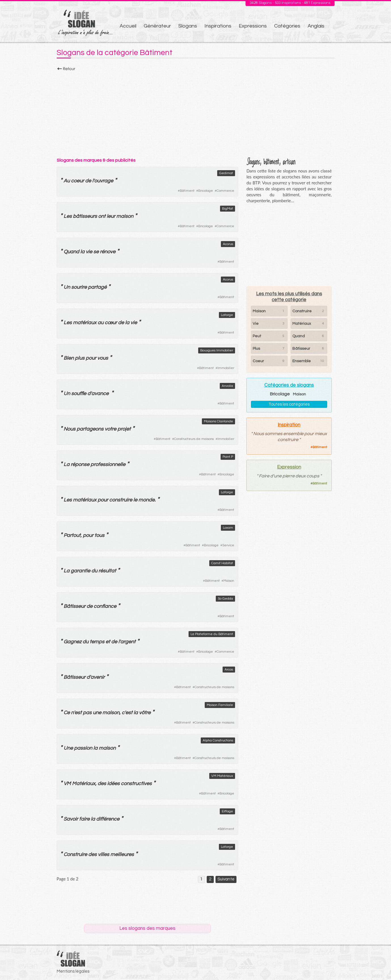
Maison (229, 581)
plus (80, 358)
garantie (80, 571)
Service (228, 545)
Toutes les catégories (289, 404)
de (88, 181)
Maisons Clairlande (218, 421)
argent (128, 642)
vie (89, 252)
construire (121, 500)
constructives (136, 784)
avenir (98, 677)
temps (97, 642)
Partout (72, 535)
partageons (90, 429)
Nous (69, 429)
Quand (71, 252)
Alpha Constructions (218, 740)
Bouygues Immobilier (217, 350)
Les (68, 216)
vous (103, 358)
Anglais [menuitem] (316, 26)
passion (83, 748)
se (96, 252)
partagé (97, 287)
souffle (79, 394)
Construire (75, 854)
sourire (79, 287)
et (108, 642)
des (102, 784)
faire (84, 819)
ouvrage (104, 181)
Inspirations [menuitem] (218, 26)
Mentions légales (73, 971)
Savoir (71, 819)
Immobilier (226, 368)
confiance (105, 606)
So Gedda (225, 599)
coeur (77, 181)
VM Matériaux (222, 776)
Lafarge (227, 315)
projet (124, 429)
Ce (67, 713)
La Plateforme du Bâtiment (212, 634)
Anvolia (227, 386)
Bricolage (206, 191)
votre (110, 429)
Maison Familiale (220, 705)
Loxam (228, 528)
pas (87, 713)
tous (99, 535)
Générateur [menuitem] (157, 26)
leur (111, 216)
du (94, 571)
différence (108, 819)
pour (91, 358)
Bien (69, 358)
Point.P (228, 457)
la (82, 252)
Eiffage (227, 811)
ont (102, 216)
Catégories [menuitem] (287, 26)
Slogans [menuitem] (188, 26)
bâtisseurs (85, 216)
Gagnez (72, 642)
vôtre (145, 713)
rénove (108, 252)
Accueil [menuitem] (128, 26)
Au (67, 181)
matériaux (85, 323)
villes (103, 854)
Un (67, 287)
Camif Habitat (222, 563)
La (66, 464)
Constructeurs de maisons (194, 439)
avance (100, 394)
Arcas (229, 670)
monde (146, 500)
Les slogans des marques (147, 928)
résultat (107, 571)
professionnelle (108, 464)
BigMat (228, 209)
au (101, 323)
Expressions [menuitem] (253, 26)
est (78, 713)
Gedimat (226, 173)
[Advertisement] (196, 113)
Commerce (225, 191)
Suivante (226, 879)
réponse (80, 464)
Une (68, 748)
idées (113, 784)
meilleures (122, 854)
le (135, 500)
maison (125, 216)
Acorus (228, 244)
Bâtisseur (74, 606)
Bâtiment (187, 191)
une (97, 713)
